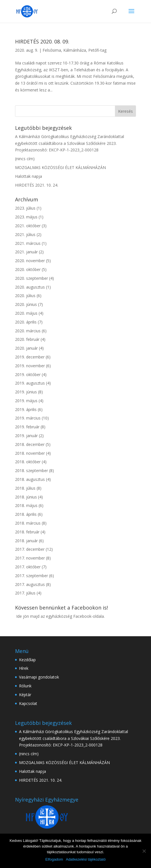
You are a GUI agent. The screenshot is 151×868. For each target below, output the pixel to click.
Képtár (25, 695)
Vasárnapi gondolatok (39, 677)
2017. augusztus (30, 584)
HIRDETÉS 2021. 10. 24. (37, 185)
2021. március (28, 243)
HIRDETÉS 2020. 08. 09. (42, 41)
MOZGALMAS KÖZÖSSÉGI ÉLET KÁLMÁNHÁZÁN (60, 167)
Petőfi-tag (97, 50)
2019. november (30, 366)
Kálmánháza (75, 50)
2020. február (27, 339)
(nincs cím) (25, 159)
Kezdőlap (27, 660)
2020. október (28, 269)
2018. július (25, 488)
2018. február (27, 532)
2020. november (30, 261)
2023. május (26, 217)
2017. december (30, 549)
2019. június (26, 392)
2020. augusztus (30, 287)
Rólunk (25, 686)
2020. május (26, 313)
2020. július (25, 296)
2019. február (27, 427)
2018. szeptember (32, 470)
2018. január (26, 541)
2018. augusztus (30, 479)
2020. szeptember (32, 278)
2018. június (26, 497)
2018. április (26, 514)
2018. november (30, 453)
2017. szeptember (32, 576)
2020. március (28, 331)
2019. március (28, 418)
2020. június (26, 304)
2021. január (26, 252)
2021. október (28, 226)
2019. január (26, 436)
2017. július (25, 593)
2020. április (26, 322)
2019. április (26, 409)
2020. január (26, 348)
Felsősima (52, 50)
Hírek (24, 668)
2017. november (30, 558)
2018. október (28, 462)
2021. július (25, 234)
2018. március (28, 523)
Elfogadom (54, 859)
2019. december (30, 357)
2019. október (28, 374)
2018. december (30, 444)
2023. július (25, 208)
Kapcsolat (28, 703)
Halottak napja (29, 176)
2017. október (28, 567)
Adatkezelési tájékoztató (86, 859)
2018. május (26, 505)
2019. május (26, 401)
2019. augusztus (30, 383)
